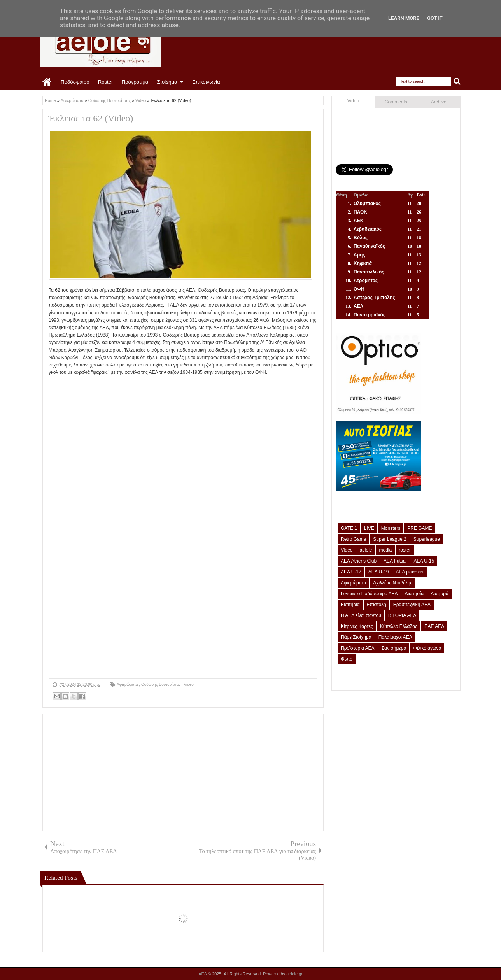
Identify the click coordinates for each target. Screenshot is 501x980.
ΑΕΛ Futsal (395, 561)
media (386, 550)
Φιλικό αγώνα (427, 648)
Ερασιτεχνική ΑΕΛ (412, 605)
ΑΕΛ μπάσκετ (410, 572)
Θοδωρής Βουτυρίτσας (161, 685)
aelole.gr (294, 974)
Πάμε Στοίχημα (356, 637)
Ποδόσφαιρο (75, 82)
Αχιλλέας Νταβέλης (393, 583)
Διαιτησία (414, 594)
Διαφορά (440, 594)
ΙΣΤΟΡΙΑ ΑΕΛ (402, 615)
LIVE (369, 528)
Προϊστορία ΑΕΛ (358, 648)
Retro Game (353, 539)
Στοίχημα (167, 82)
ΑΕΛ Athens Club (359, 561)
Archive (439, 102)
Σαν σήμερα (394, 648)
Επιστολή (377, 605)
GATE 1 (349, 528)
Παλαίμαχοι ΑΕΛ (395, 637)
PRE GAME (420, 528)
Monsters (391, 528)
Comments (396, 102)
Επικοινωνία (206, 82)
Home (47, 82)
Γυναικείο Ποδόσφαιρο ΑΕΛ (369, 594)
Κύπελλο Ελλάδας (399, 626)
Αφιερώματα (128, 685)
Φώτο (347, 659)
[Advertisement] (183, 624)
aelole (366, 550)
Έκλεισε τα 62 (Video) (91, 118)
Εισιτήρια (350, 605)
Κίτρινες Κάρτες (357, 626)
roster (405, 550)
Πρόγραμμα (135, 82)
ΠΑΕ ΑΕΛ (434, 626)
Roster (106, 82)
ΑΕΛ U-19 (379, 572)
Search (457, 82)
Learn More (404, 18)
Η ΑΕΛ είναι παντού (361, 615)
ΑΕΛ (203, 974)
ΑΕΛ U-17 (351, 572)
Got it (435, 18)
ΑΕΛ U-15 (424, 561)
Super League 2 (390, 539)
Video (188, 685)
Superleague (427, 539)
